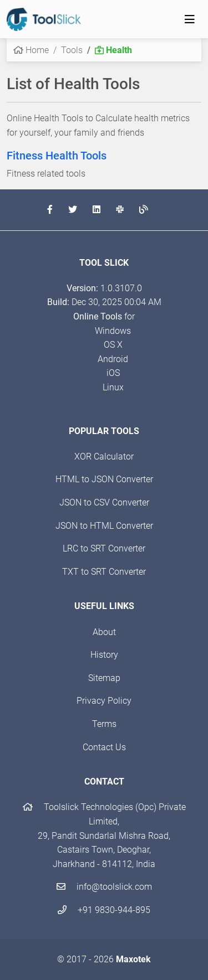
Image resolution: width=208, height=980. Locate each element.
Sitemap (104, 678)
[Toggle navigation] (190, 19)
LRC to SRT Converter (104, 548)
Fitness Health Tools (57, 156)
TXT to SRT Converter (104, 572)
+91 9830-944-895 (104, 910)
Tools (72, 50)
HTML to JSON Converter (104, 479)
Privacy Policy (104, 701)
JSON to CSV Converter (104, 502)
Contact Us (104, 747)
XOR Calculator (104, 457)
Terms (104, 724)
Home (31, 50)
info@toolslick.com (104, 887)
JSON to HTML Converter (104, 526)
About (104, 632)
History (104, 655)
